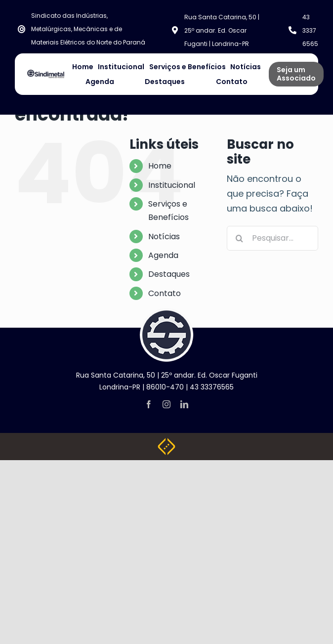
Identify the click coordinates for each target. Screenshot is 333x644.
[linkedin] (184, 404)
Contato (165, 293)
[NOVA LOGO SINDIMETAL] (46, 74)
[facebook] (149, 404)
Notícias (164, 236)
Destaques (169, 274)
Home (160, 166)
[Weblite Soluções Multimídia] (166, 442)
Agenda (163, 255)
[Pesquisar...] (272, 238)
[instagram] (166, 404)
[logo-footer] (166, 312)
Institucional (172, 185)
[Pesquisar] (239, 238)
